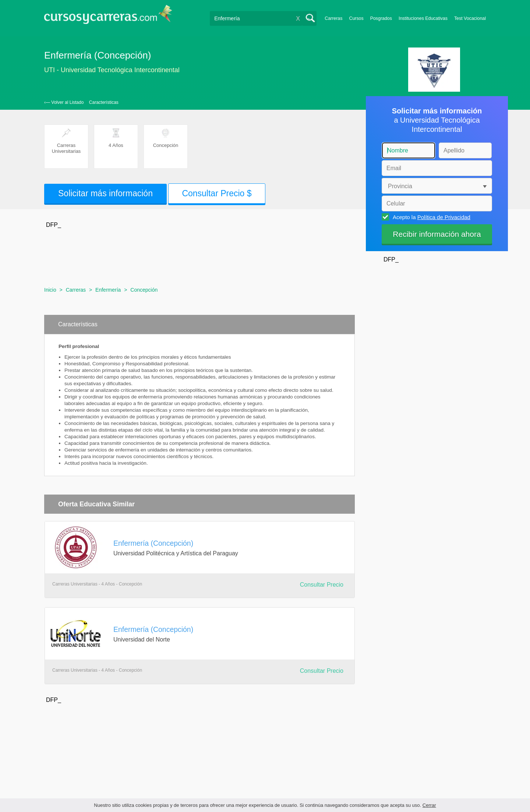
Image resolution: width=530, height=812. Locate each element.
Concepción (144, 290)
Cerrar (429, 805)
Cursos (356, 18)
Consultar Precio (322, 585)
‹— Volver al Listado (64, 102)
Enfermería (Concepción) (153, 543)
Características (104, 102)
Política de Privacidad (444, 217)
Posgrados (381, 18)
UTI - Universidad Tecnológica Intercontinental (112, 70)
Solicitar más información (105, 193)
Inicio (50, 290)
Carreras (333, 18)
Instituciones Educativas (423, 18)
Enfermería (108, 290)
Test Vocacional (470, 18)
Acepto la (430, 217)
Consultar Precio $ (217, 193)
